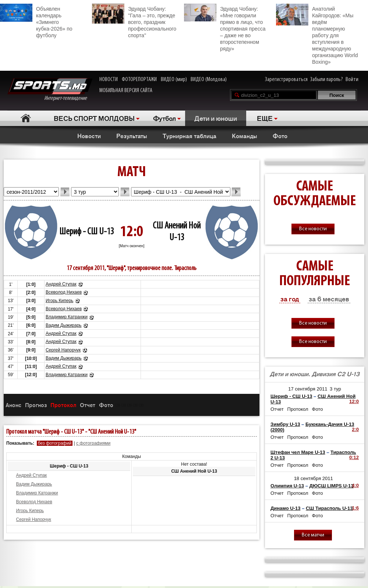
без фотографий (55, 443)
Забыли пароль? (327, 80)
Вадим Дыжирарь (64, 325)
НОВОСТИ (109, 80)
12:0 (354, 401)
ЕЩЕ (265, 118)
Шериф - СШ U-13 (87, 232)
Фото (280, 136)
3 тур (335, 389)
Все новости (313, 229)
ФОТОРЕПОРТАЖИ (139, 80)
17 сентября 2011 (308, 389)
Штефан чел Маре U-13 (298, 452)
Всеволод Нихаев (64, 292)
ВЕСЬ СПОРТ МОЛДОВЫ (94, 118)
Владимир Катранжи (67, 317)
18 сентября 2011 (314, 478)
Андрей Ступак (61, 284)
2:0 (355, 429)
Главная (26, 118)
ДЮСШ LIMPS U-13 (332, 486)
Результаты (132, 136)
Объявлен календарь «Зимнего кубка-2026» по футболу (36, 21)
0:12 (354, 457)
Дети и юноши (216, 118)
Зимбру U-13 (285, 424)
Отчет (88, 405)
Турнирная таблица (190, 136)
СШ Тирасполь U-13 (329, 508)
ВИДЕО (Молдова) (209, 80)
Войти (352, 80)
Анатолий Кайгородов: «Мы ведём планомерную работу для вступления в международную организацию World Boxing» (317, 34)
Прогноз (36, 405)
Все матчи (313, 535)
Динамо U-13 (286, 508)
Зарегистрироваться (286, 80)
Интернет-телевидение (50, 90)
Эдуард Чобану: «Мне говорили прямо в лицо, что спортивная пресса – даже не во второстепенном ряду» (225, 28)
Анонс (13, 405)
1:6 (355, 508)
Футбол (164, 118)
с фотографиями (93, 443)
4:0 (355, 485)
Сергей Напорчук (63, 350)
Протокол (63, 405)
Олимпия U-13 (287, 486)
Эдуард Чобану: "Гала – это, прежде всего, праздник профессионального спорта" (134, 21)
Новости (89, 136)
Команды (245, 136)
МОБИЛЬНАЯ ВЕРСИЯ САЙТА (126, 91)
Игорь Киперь (59, 301)
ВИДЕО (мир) (174, 80)
